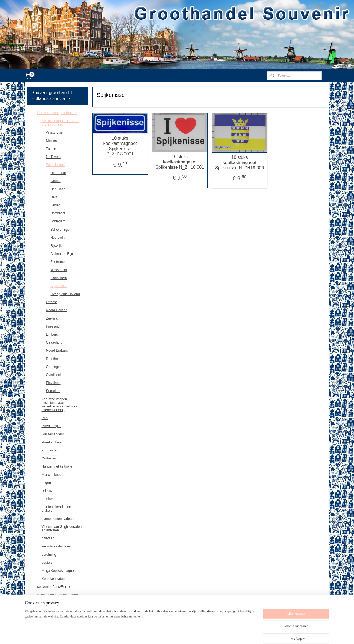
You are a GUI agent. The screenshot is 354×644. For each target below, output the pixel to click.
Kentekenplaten (53, 579)
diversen (48, 538)
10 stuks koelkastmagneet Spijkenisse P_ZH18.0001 (120, 146)
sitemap (179, 634)
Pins (45, 418)
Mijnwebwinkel (250, 634)
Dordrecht (58, 213)
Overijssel (54, 375)
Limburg (52, 334)
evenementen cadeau (58, 519)
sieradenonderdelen (56, 546)
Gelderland (54, 342)
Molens (52, 141)
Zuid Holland (55, 165)
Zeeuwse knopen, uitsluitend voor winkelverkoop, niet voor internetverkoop (60, 405)
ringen (46, 483)
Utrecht (52, 302)
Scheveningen (61, 230)
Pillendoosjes (52, 426)
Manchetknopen (54, 475)
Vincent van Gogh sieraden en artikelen (62, 529)
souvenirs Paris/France (54, 587)
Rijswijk (56, 246)
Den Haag (58, 189)
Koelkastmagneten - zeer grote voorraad (60, 123)
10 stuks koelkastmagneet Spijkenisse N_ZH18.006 (240, 163)
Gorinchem (59, 278)
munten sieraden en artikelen (56, 509)
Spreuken (53, 391)
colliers (47, 491)
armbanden (50, 450)
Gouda (56, 181)
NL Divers (53, 157)
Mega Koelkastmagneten (60, 571)
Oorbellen (49, 458)
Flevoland (53, 383)
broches (48, 499)
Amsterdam (55, 133)
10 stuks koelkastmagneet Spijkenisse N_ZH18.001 (180, 162)
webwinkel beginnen (207, 634)
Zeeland (52, 318)
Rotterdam (58, 173)
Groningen (54, 367)
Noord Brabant (57, 350)
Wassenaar (59, 270)
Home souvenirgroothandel (57, 113)
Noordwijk (58, 238)
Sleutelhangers (53, 434)
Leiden (56, 205)
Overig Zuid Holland (65, 294)
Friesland (53, 326)
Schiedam (58, 221)
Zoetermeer (59, 262)
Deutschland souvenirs (54, 603)
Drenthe (52, 359)
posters (47, 563)
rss (189, 634)
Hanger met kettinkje (57, 466)
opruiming (49, 555)
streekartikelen (53, 442)
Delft (54, 197)
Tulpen (51, 149)
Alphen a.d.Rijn (62, 254)
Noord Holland (57, 310)
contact (43, 611)
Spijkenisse (59, 286)
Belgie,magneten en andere (58, 595)
